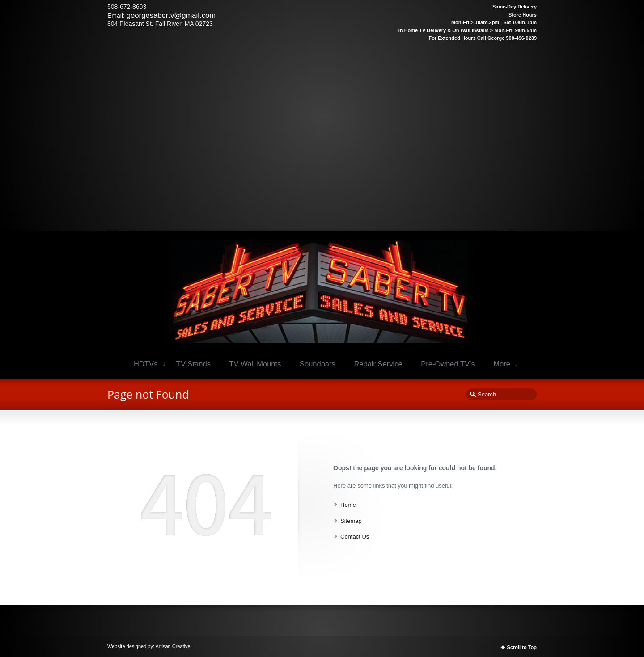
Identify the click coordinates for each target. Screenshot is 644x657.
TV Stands (193, 364)
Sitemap (351, 521)
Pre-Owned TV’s (448, 364)
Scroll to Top (522, 647)
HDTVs (146, 364)
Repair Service (378, 364)
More (502, 364)
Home (348, 505)
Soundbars (318, 364)
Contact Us (355, 537)
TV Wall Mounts (255, 364)
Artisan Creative (173, 646)
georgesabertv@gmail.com (171, 15)
